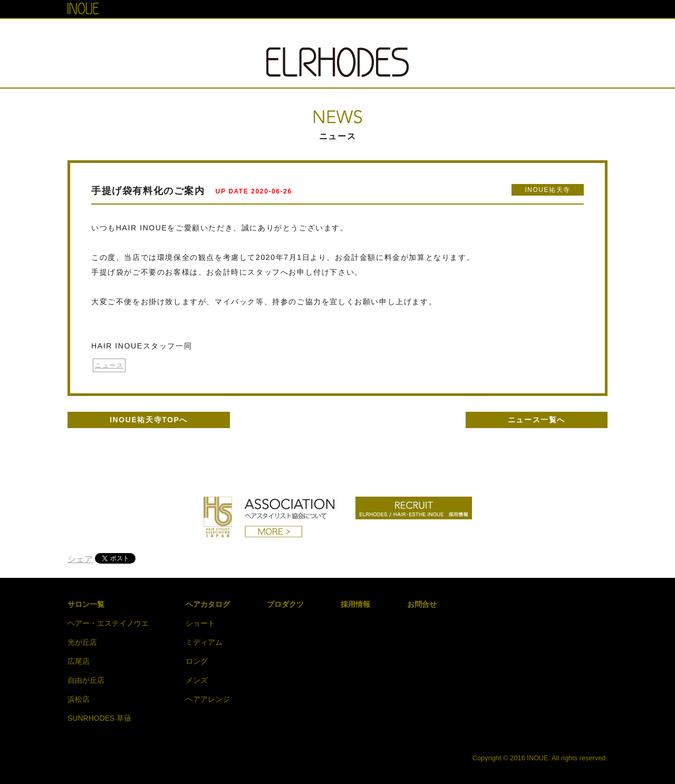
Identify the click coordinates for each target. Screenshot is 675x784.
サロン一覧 (86, 604)
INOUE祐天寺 (548, 190)
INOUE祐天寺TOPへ (149, 420)
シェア (80, 559)
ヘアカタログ (208, 604)
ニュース (109, 365)
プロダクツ (285, 604)
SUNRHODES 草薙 (99, 718)
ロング (197, 661)
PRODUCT (412, 33)
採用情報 (355, 604)
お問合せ (422, 604)
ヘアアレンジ (208, 699)
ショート (200, 623)
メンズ (197, 680)
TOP (196, 33)
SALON (238, 33)
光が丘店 (82, 642)
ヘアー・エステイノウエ (108, 623)
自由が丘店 (86, 680)
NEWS (284, 33)
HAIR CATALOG (344, 33)
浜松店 (79, 699)
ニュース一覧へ (537, 420)
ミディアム (204, 642)
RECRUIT (470, 33)
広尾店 (79, 661)
